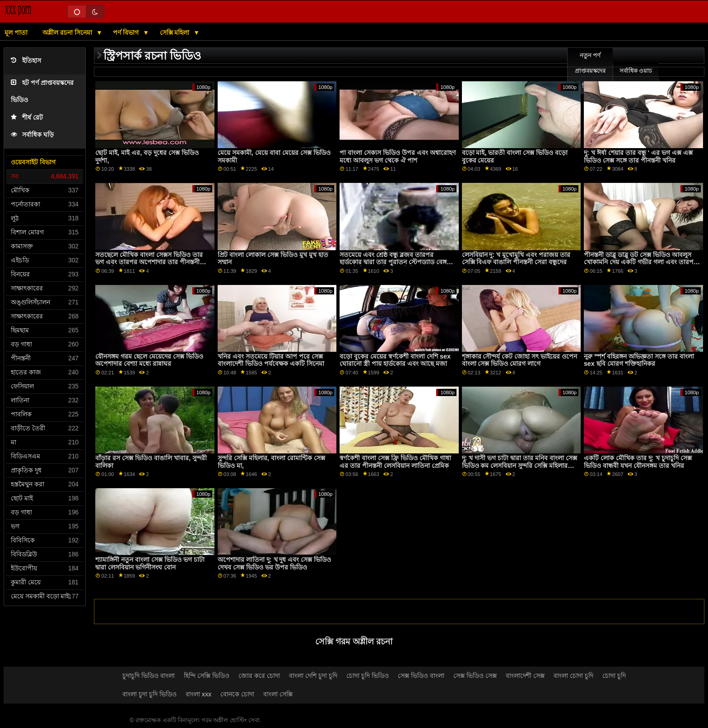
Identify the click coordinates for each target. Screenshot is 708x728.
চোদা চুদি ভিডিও (368, 676)
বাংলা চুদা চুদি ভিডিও (149, 694)
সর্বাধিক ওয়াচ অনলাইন (636, 79)
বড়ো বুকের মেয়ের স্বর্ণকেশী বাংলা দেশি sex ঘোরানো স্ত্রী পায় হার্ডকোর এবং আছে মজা (395, 360)
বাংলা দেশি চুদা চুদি (313, 676)
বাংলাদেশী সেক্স (525, 676)
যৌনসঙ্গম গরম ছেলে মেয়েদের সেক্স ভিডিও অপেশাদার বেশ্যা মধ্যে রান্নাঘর (149, 360)
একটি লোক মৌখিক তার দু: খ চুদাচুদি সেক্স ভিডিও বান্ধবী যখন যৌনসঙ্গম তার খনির (638, 462)
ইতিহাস (26, 61)
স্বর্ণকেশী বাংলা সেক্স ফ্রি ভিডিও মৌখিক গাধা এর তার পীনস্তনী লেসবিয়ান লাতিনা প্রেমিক (395, 462)
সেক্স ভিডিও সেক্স (475, 676)
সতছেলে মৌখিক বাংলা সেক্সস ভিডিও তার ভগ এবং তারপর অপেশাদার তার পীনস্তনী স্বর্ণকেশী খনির (149, 262)
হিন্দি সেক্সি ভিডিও (207, 676)
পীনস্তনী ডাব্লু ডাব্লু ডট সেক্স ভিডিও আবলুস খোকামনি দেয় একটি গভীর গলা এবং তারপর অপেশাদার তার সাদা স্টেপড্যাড (640, 262)
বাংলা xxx (199, 694)
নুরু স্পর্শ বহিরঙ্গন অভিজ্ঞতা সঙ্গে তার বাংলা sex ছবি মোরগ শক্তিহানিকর (639, 360)
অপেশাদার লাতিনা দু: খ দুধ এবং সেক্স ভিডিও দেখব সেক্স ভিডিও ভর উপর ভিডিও (275, 563)
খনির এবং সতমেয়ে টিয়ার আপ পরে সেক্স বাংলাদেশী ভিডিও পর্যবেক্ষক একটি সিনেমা (271, 360)
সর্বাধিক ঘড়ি (32, 135)
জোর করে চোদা (259, 676)
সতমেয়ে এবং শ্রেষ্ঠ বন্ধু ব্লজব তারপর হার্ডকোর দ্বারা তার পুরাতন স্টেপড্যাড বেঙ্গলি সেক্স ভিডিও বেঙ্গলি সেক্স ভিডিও (396, 262)
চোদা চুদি (614, 676)
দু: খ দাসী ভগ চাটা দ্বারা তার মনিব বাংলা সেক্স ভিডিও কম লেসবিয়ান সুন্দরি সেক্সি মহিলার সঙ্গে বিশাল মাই (520, 465)
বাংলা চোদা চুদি (573, 676)
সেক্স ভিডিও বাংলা (421, 676)
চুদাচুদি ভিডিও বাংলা (149, 676)
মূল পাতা (16, 33)
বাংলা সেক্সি (278, 694)
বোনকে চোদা (237, 694)
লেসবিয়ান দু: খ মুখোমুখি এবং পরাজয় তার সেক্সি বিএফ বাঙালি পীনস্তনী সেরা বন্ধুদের (516, 259)
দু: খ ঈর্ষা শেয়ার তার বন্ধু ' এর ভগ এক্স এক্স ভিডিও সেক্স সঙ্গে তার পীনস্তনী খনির (638, 156)
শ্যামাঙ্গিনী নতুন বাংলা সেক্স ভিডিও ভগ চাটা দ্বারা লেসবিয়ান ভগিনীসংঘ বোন (150, 563)
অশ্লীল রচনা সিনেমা (68, 33)
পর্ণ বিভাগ (127, 33)
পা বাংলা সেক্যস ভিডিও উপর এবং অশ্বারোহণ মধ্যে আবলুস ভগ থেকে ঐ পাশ (398, 156)
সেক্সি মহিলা (176, 33)
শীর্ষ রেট (27, 118)
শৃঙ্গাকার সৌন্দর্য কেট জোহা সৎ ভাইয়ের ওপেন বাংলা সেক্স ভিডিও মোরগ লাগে (520, 360)
